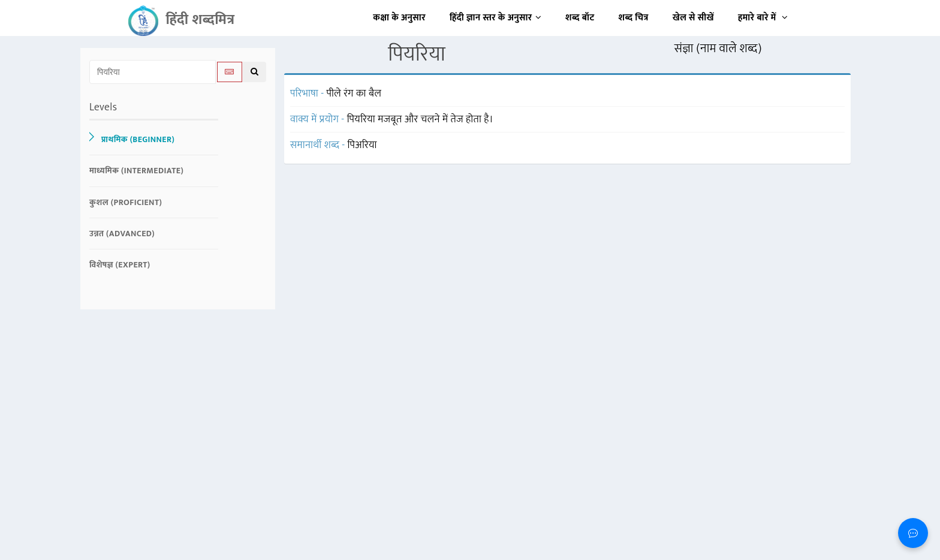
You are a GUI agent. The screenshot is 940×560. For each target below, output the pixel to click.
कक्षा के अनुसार (399, 18)
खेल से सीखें (693, 18)
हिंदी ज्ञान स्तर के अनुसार (495, 18)
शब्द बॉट (580, 18)
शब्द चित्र (634, 18)
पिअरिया (362, 145)
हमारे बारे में (763, 18)
